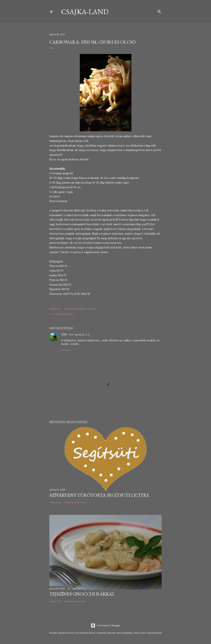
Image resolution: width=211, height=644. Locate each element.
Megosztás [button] (55, 309)
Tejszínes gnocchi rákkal (82, 594)
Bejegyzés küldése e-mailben (80, 309)
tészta (70, 314)
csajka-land (85, 12)
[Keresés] (159, 11)
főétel (62, 314)
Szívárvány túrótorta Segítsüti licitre (99, 495)
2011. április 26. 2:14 (79, 335)
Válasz (66, 350)
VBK (64, 334)
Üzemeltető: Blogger (105, 625)
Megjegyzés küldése (75, 502)
